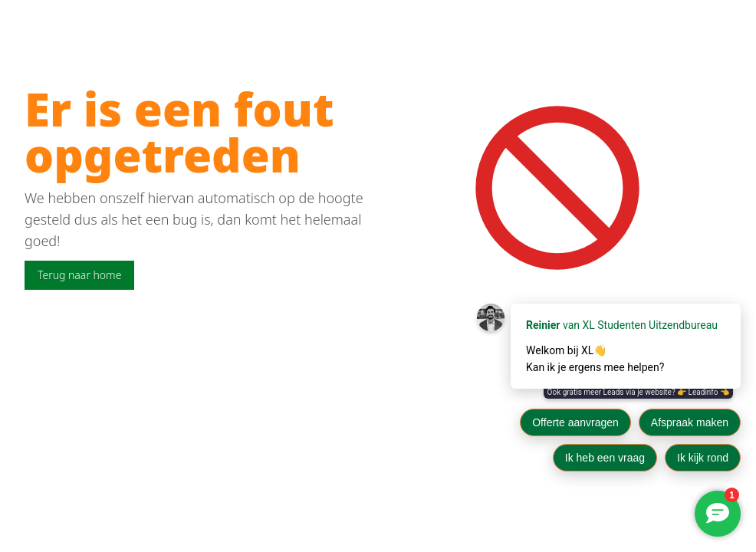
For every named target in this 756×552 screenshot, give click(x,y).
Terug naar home (79, 275)
